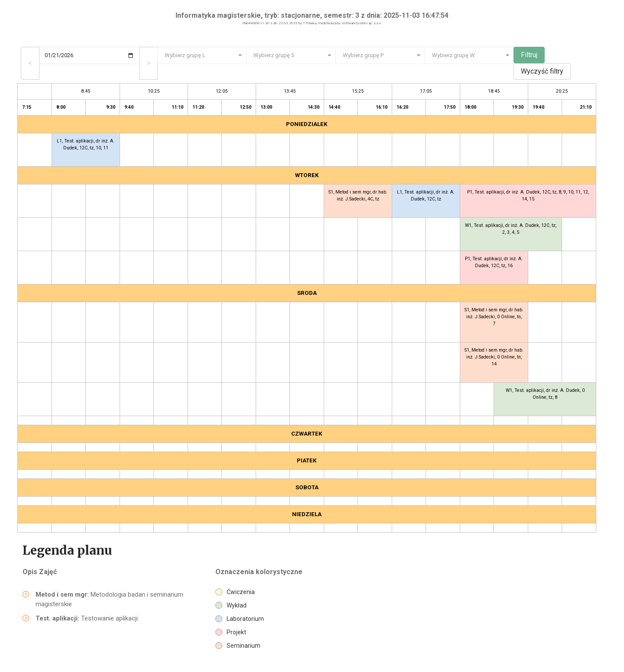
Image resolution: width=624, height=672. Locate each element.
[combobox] (202, 55)
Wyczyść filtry (542, 71)
